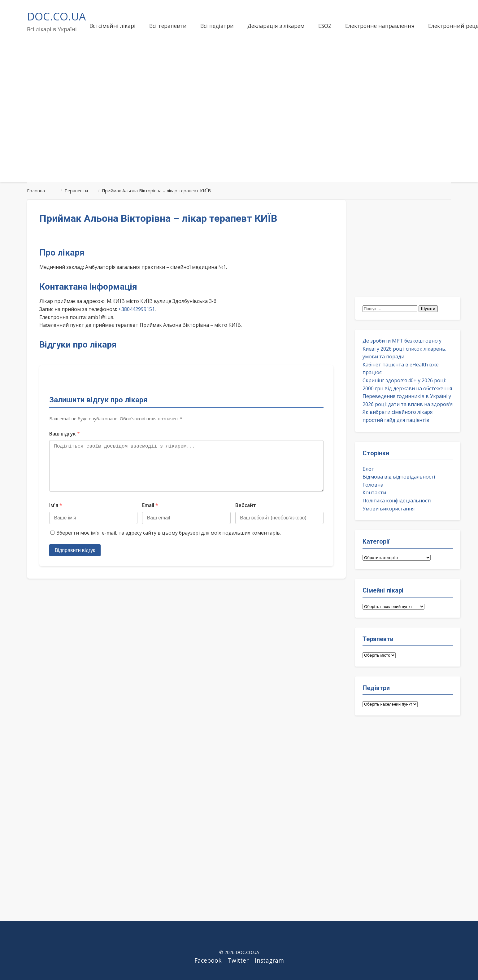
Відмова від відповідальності (399, 477)
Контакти (374, 492)
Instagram (269, 960)
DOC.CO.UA (56, 16)
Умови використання (389, 509)
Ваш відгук (65, 434)
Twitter (238, 960)
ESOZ (325, 26)
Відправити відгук (76, 560)
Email (150, 515)
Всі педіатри (217, 26)
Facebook (208, 960)
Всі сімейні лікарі (113, 26)
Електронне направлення (380, 26)
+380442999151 (137, 309)
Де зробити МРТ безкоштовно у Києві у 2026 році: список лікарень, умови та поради (404, 349)
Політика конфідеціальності (397, 501)
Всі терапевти (168, 26)
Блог (368, 469)
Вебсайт (246, 515)
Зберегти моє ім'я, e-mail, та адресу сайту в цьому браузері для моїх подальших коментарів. (169, 543)
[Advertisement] (239, 128)
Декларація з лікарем (276, 26)
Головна (373, 485)
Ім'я (56, 515)
